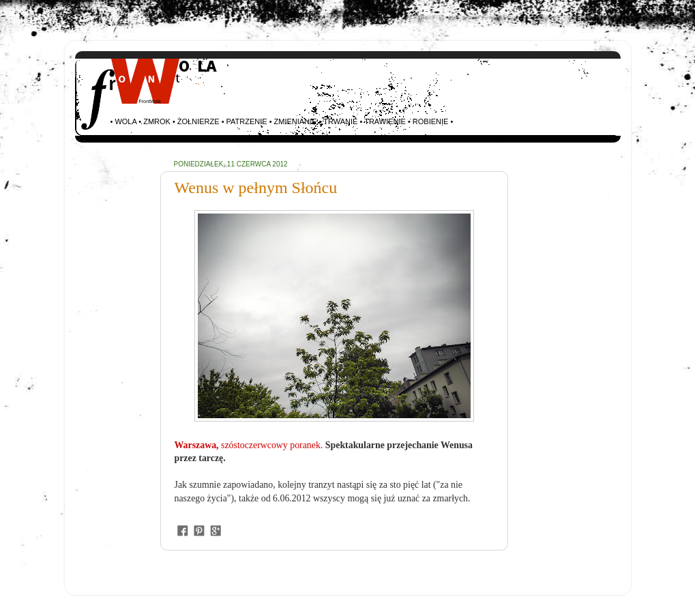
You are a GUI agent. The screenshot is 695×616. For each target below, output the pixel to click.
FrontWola (150, 101)
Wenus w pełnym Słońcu (256, 188)
